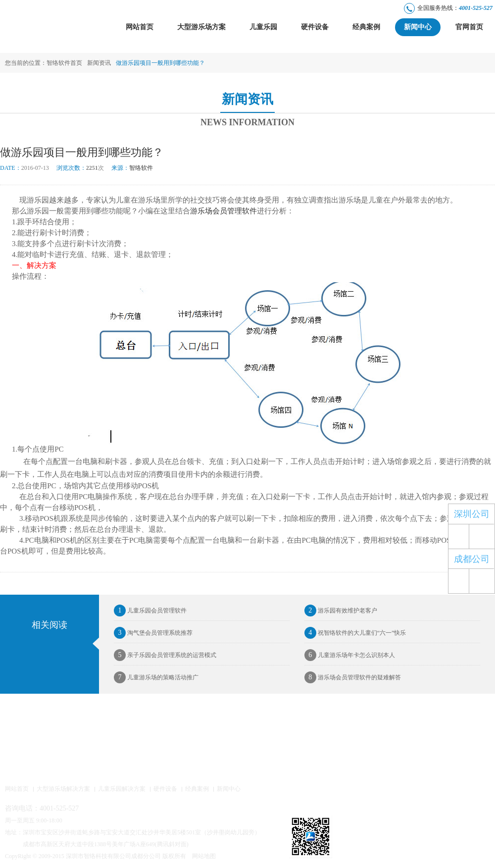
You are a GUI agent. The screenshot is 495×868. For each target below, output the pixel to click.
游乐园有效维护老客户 (341, 611)
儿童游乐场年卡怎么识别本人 (350, 655)
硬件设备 (315, 27)
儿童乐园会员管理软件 (150, 611)
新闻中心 (418, 27)
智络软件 (132, 168)
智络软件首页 (64, 63)
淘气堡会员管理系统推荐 (153, 633)
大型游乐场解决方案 (63, 789)
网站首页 (140, 27)
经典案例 (366, 27)
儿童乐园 (263, 27)
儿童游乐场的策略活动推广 (156, 677)
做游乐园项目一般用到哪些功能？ (160, 63)
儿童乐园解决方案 (122, 789)
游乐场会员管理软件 (223, 211)
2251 (92, 168)
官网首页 (469, 27)
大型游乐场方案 (201, 27)
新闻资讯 (99, 63)
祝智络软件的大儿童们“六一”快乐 (355, 633)
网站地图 (204, 857)
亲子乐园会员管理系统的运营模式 (165, 655)
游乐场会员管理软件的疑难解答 (353, 677)
